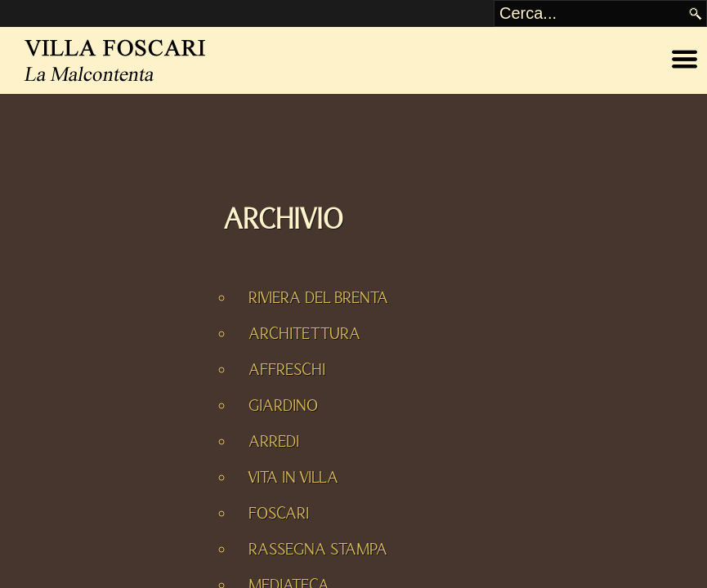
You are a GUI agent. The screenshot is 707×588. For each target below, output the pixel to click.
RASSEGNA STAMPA (318, 550)
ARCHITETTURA (304, 334)
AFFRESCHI (287, 370)
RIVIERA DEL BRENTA (318, 298)
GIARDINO (283, 406)
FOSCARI (279, 514)
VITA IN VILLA (293, 478)
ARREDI (274, 442)
